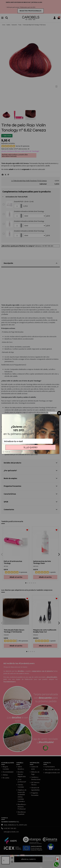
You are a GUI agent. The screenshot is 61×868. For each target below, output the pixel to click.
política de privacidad (28, 452)
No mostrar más (54, 413)
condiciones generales (15, 452)
